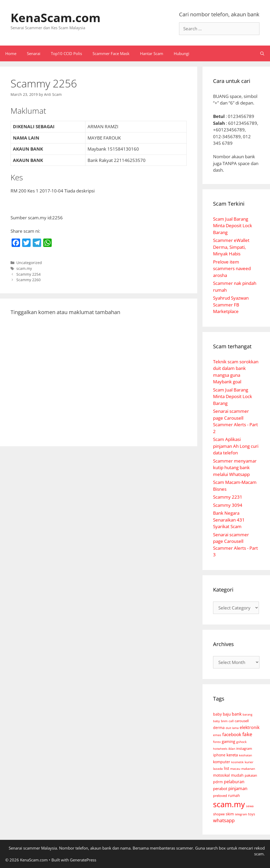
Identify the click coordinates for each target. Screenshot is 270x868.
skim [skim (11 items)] (230, 814)
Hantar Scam (152, 53)
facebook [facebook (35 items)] (232, 734)
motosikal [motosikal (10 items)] (221, 775)
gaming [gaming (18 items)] (228, 741)
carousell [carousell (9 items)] (242, 721)
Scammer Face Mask (111, 53)
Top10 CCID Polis (66, 53)
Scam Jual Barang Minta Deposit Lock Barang (233, 226)
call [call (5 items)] (231, 721)
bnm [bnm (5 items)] (224, 721)
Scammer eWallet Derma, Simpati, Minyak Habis (231, 247)
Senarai (34, 53)
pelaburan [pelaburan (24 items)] (234, 782)
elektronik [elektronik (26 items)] (250, 727)
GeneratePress (83, 860)
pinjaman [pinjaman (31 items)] (238, 788)
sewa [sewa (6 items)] (250, 806)
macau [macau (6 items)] (235, 769)
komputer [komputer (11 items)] (222, 762)
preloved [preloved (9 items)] (220, 796)
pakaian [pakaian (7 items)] (251, 775)
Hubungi (182, 53)
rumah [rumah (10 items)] (234, 796)
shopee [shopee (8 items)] (219, 814)
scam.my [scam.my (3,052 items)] (229, 804)
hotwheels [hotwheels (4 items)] (220, 749)
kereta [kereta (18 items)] (232, 755)
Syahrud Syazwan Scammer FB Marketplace (231, 305)
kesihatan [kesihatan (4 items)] (245, 755)
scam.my (24, 268)
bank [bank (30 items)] (237, 714)
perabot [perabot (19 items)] (220, 788)
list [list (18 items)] (226, 768)
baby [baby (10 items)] (217, 714)
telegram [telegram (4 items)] (241, 814)
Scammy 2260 (28, 280)
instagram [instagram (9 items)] (244, 748)
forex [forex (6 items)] (217, 742)
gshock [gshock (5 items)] (241, 742)
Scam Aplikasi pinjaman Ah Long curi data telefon (236, 446)
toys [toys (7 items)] (252, 814)
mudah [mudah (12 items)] (237, 775)
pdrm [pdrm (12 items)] (218, 782)
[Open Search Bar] (262, 53)
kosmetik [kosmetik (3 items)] (237, 762)
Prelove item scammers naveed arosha (232, 269)
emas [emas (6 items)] (217, 735)
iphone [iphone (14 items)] (219, 755)
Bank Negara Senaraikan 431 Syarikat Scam (229, 520)
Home (11, 53)
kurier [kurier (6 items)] (249, 762)
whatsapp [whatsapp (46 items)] (224, 820)
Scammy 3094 (228, 505)
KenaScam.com (56, 18)
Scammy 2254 (28, 274)
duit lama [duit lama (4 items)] (232, 728)
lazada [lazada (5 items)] (218, 768)
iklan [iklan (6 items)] (232, 749)
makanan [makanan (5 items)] (248, 768)
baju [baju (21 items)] (227, 714)
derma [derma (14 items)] (219, 728)
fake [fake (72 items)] (247, 734)
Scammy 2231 (228, 497)
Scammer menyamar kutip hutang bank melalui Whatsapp (235, 468)
